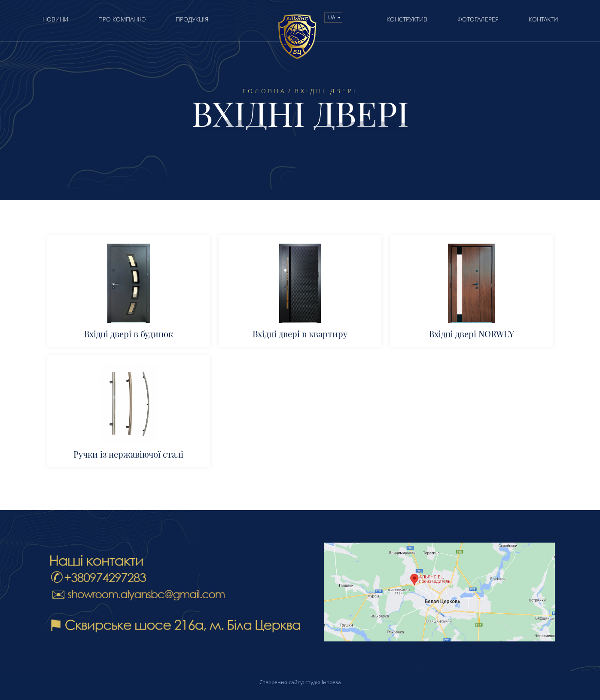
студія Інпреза (323, 682)
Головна (264, 91)
